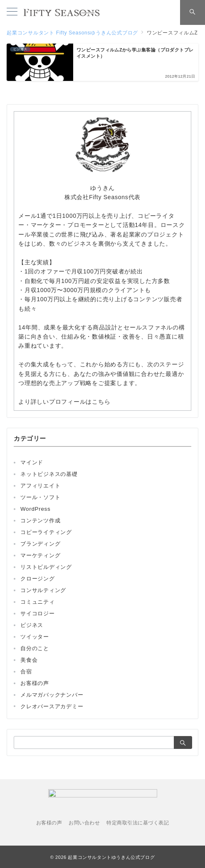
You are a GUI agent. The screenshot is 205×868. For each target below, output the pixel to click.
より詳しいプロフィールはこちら (64, 402)
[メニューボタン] (12, 12)
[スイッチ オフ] (193, 12)
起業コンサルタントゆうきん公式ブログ (111, 857)
